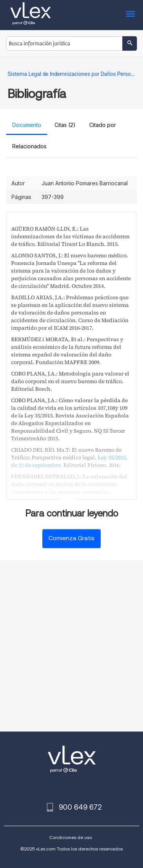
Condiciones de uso (71, 837)
